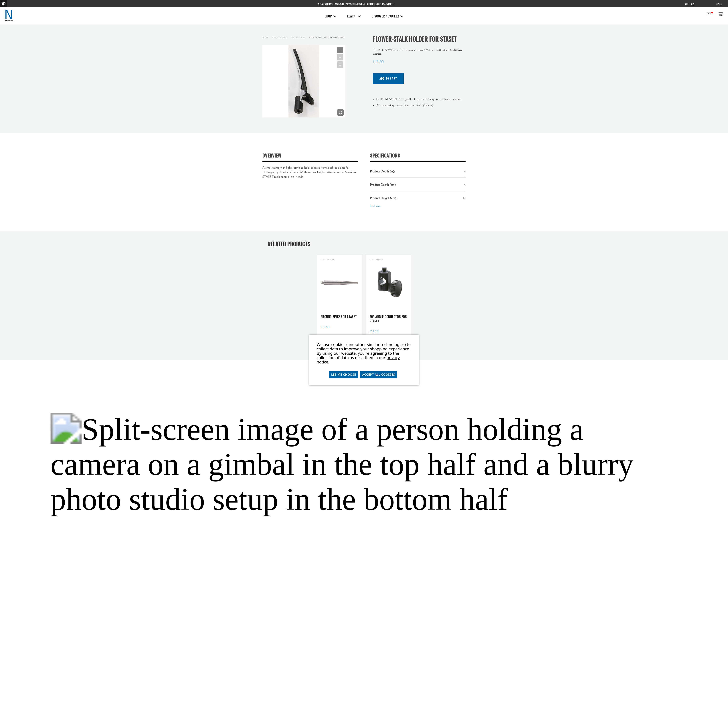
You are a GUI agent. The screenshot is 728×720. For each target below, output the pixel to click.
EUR (693, 4)
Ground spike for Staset (339, 316)
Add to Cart (388, 78)
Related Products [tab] (289, 244)
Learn (354, 16)
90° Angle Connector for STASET (388, 319)
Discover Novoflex (387, 16)
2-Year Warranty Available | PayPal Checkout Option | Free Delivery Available (355, 4)
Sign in (719, 4)
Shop (331, 16)
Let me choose (344, 375)
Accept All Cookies (379, 375)
